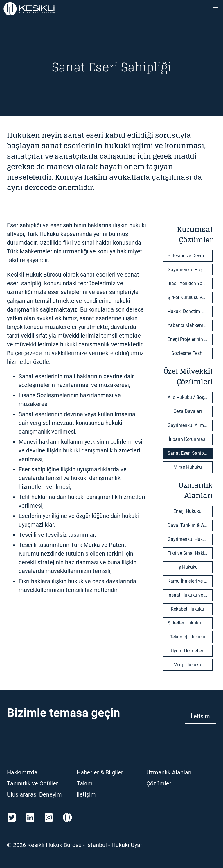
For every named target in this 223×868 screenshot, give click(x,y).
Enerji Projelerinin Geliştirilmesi (190, 339)
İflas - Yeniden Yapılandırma (190, 283)
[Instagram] (49, 817)
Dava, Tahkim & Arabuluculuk (190, 525)
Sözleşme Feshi (187, 353)
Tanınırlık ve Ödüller (33, 783)
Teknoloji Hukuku (188, 637)
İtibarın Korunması (188, 439)
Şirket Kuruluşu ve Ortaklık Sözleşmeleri (190, 297)
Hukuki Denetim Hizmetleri (190, 311)
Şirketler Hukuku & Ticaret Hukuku (190, 623)
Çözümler (159, 783)
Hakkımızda (22, 772)
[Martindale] (67, 817)
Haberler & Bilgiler (100, 772)
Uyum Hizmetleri (188, 651)
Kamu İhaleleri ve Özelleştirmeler (190, 581)
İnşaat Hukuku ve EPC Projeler (190, 595)
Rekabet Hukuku (187, 609)
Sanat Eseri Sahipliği (189, 453)
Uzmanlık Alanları (169, 772)
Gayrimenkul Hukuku (189, 539)
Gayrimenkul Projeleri (189, 270)
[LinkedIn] (30, 817)
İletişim (200, 716)
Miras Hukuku (188, 467)
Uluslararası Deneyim (34, 794)
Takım (85, 783)
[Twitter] (12, 817)
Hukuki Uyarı (128, 845)
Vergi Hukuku (188, 665)
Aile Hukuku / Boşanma (190, 397)
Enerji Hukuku (187, 511)
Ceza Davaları (188, 411)
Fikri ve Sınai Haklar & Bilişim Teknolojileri (190, 553)
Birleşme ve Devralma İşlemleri (190, 256)
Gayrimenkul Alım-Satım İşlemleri (190, 425)
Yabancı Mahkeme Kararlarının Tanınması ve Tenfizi (190, 325)
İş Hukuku (188, 567)
